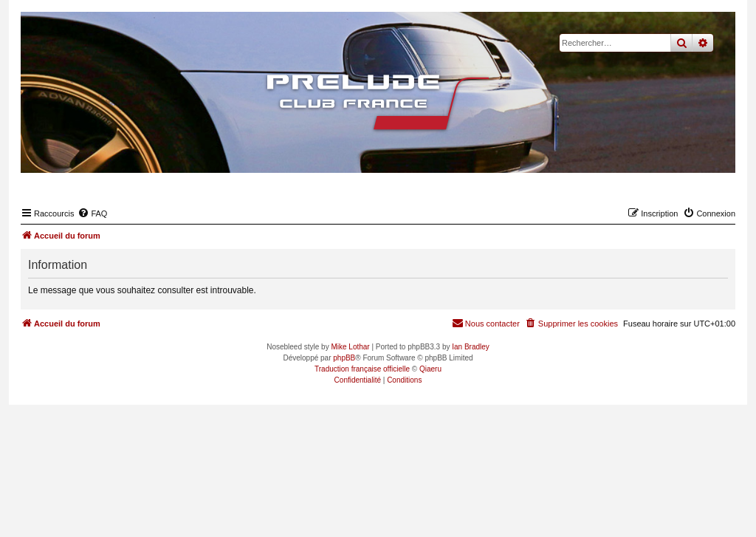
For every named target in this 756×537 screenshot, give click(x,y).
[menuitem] (92, 213)
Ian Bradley (471, 347)
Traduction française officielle (362, 369)
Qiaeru (430, 369)
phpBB (344, 358)
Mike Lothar (350, 347)
